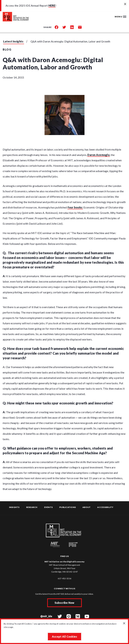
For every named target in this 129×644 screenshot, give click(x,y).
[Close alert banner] (125, 4)
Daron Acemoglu (99, 155)
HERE (52, 5)
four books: (75, 207)
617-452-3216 (65, 578)
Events (48, 507)
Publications (68, 507)
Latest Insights (13, 41)
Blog (7, 49)
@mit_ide (46, 616)
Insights (14, 507)
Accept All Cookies (65, 637)
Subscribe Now (64, 603)
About (87, 507)
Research (32, 507)
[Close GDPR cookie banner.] (124, 623)
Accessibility (105, 507)
